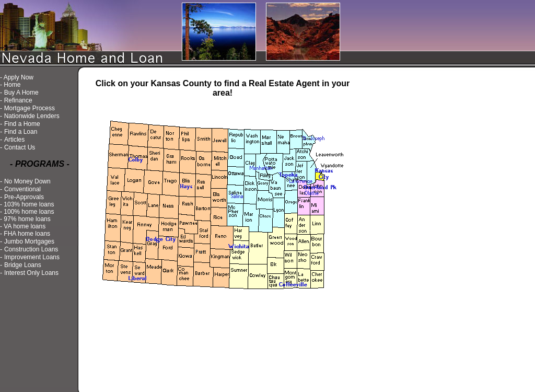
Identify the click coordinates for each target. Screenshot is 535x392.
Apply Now (19, 77)
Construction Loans (31, 249)
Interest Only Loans (31, 273)
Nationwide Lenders (32, 116)
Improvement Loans (32, 257)
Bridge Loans (23, 265)
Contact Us (20, 147)
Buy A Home (21, 93)
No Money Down (27, 181)
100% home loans (29, 212)
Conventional (22, 189)
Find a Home (22, 124)
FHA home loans (27, 234)
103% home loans (29, 204)
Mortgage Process (30, 108)
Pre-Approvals (24, 197)
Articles (14, 140)
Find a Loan (21, 132)
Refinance (18, 100)
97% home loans (27, 219)
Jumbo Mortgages (29, 241)
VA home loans (25, 226)
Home (12, 85)
